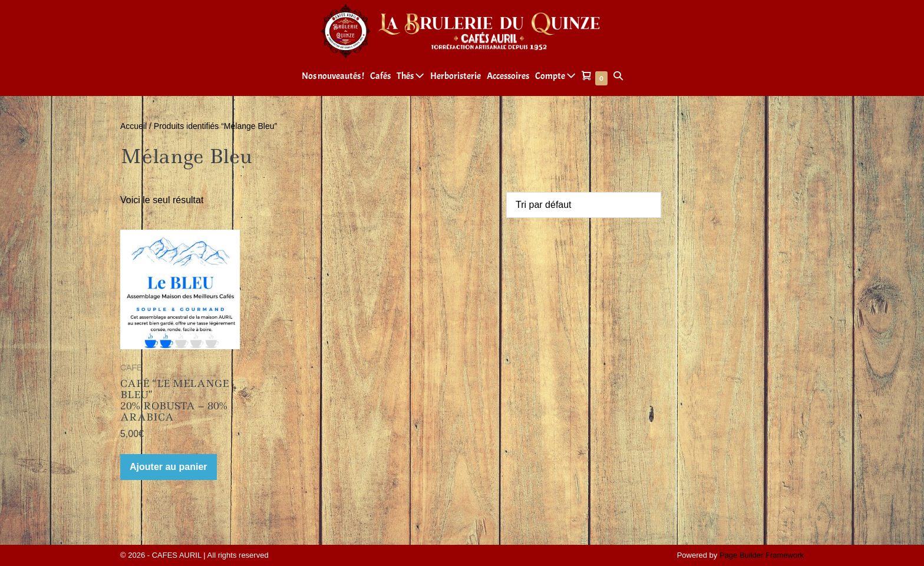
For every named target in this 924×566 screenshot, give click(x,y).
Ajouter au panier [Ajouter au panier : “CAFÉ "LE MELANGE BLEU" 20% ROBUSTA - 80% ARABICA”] (169, 467)
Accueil (133, 126)
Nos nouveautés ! (333, 76)
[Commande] (584, 205)
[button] (618, 76)
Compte (555, 76)
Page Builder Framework (762, 555)
